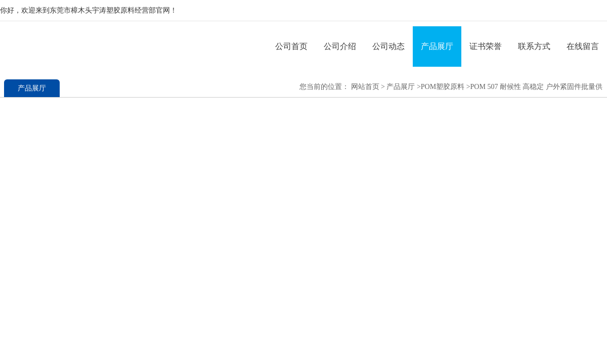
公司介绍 (340, 46)
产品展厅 (437, 46)
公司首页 (291, 46)
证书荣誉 (486, 46)
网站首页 (365, 87)
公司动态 (388, 46)
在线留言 (583, 46)
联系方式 (534, 46)
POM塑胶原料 (443, 87)
